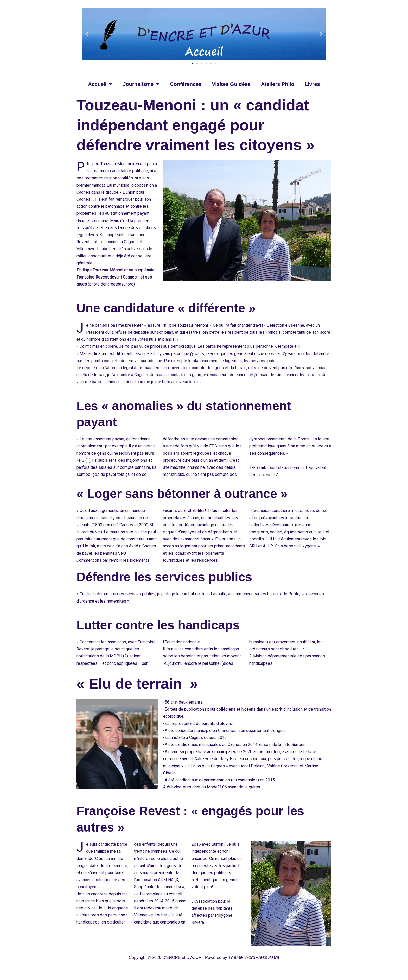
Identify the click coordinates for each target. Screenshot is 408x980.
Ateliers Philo (278, 84)
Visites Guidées (231, 84)
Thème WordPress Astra (254, 957)
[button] (87, 34)
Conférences (186, 84)
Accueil (100, 84)
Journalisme (141, 84)
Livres (312, 84)
